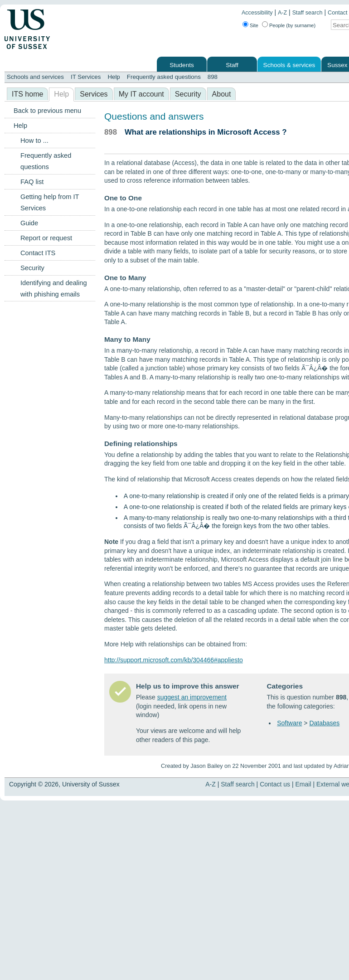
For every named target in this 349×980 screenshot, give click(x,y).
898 (213, 77)
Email (303, 784)
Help (114, 77)
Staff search (308, 13)
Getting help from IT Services (50, 202)
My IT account (141, 94)
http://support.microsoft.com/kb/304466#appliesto (174, 660)
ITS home (27, 94)
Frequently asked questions (164, 77)
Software (289, 723)
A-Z (282, 13)
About (222, 94)
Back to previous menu (47, 111)
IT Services (86, 77)
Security (188, 94)
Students (182, 65)
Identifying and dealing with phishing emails (54, 289)
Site (254, 25)
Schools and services (35, 77)
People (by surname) (292, 25)
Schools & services (289, 65)
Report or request (46, 238)
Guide (29, 223)
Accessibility (257, 13)
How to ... (34, 141)
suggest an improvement (192, 697)
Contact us (275, 784)
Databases (324, 723)
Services (94, 94)
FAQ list (32, 182)
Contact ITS (38, 253)
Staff (232, 65)
